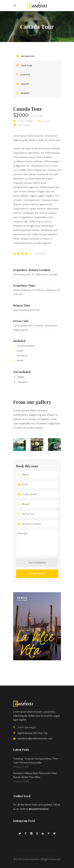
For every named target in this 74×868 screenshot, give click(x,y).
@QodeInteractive (39, 809)
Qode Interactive (31, 859)
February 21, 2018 (21, 767)
